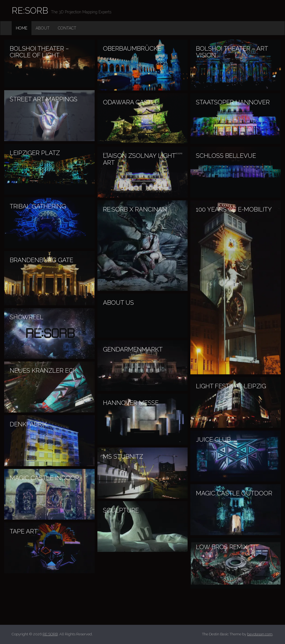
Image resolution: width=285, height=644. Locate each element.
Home (22, 28)
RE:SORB (30, 10)
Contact (67, 28)
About (43, 28)
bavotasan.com (260, 634)
